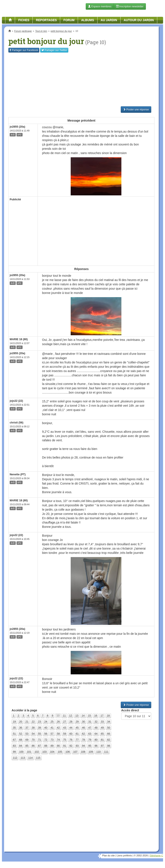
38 (33, 728)
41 (52, 728)
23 (39, 722)
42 (58, 728)
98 (109, 746)
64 (96, 734)
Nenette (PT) (18, 474)
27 (65, 722)
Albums (88, 20)
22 (33, 722)
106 (68, 752)
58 (58, 734)
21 (27, 722)
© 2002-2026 (141, 856)
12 (71, 716)
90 (58, 746)
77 (77, 740)
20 (21, 722)
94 (83, 746)
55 (39, 734)
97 (102, 746)
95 (90, 746)
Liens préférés (124, 856)
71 (39, 740)
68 (21, 740)
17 (102, 716)
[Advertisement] (81, 79)
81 (102, 740)
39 (39, 728)
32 (96, 722)
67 (14, 740)
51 (14, 734)
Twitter (54, 50)
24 (46, 722)
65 (102, 734)
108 (83, 752)
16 (96, 716)
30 (83, 722)
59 (65, 734)
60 (71, 734)
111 (106, 752)
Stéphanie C (156, 856)
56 (46, 734)
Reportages (46, 20)
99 (14, 752)
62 (83, 734)
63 (90, 734)
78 (83, 740)
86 (33, 746)
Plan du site (108, 856)
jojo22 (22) (16, 401)
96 (96, 746)
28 (71, 722)
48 (96, 728)
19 (14, 722)
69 (27, 740)
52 (21, 734)
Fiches (24, 20)
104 (52, 752)
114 (31, 758)
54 (33, 734)
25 (52, 722)
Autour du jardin (139, 20)
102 (37, 752)
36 (21, 728)
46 (83, 728)
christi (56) (17, 423)
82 (109, 740)
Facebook (24, 50)
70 (33, 740)
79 (90, 740)
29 (77, 722)
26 (58, 722)
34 (109, 722)
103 (44, 752)
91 (65, 746)
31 (90, 722)
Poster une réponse (136, 110)
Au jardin (109, 20)
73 (52, 740)
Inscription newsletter (130, 6)
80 (96, 740)
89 (52, 746)
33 (102, 722)
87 (39, 746)
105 (60, 752)
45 (77, 728)
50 (109, 728)
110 (98, 752)
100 (21, 752)
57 (52, 734)
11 (64, 716)
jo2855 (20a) (17, 127)
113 (23, 758)
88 (46, 746)
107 (75, 752)
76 (71, 740)
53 (27, 734)
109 (91, 752)
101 (29, 752)
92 (71, 746)
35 (14, 728)
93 (77, 746)
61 (77, 734)
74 (58, 740)
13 (77, 716)
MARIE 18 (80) (19, 339)
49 (102, 728)
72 (46, 740)
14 (83, 716)
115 (38, 758)
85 (27, 746)
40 (46, 728)
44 (71, 728)
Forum (69, 20)
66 (109, 734)
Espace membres (100, 6)
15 (89, 716)
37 (27, 728)
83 (14, 746)
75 (65, 740)
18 (108, 716)
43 (65, 728)
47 (90, 728)
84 (21, 746)
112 (15, 758)
